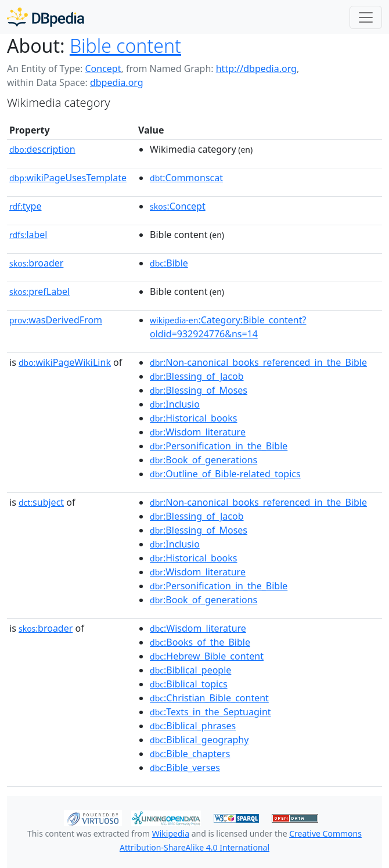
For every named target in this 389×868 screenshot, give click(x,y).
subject (41, 502)
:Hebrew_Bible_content (207, 656)
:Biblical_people (190, 670)
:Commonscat (186, 178)
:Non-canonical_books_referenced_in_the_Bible (258, 362)
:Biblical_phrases (193, 726)
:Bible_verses (185, 768)
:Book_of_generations (203, 460)
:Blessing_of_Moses (199, 390)
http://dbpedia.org (256, 69)
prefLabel (39, 291)
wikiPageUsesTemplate (68, 178)
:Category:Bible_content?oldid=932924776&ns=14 (228, 327)
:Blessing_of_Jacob (197, 376)
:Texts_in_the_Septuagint (210, 712)
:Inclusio (175, 404)
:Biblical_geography (199, 740)
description (42, 149)
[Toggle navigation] (366, 17)
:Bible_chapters (190, 754)
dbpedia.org (117, 82)
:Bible (169, 263)
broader (36, 263)
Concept (103, 69)
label (28, 235)
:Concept (178, 206)
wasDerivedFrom (56, 320)
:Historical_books (193, 418)
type (26, 206)
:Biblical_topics (189, 684)
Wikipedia (171, 833)
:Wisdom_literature (198, 432)
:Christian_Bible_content (209, 698)
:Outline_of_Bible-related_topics (225, 474)
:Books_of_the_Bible (200, 642)
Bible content (125, 46)
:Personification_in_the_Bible (219, 446)
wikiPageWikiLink (65, 362)
